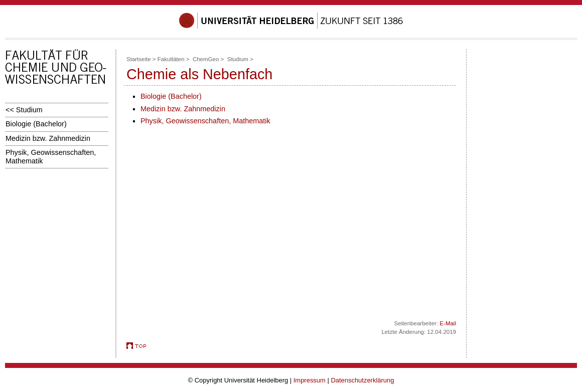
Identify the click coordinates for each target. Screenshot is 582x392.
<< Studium (24, 110)
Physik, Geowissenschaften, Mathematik (51, 157)
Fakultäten (171, 59)
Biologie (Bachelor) (36, 124)
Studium (238, 59)
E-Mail (448, 323)
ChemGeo (206, 59)
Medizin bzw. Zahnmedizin (48, 138)
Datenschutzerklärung (362, 380)
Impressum (310, 380)
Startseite (139, 59)
